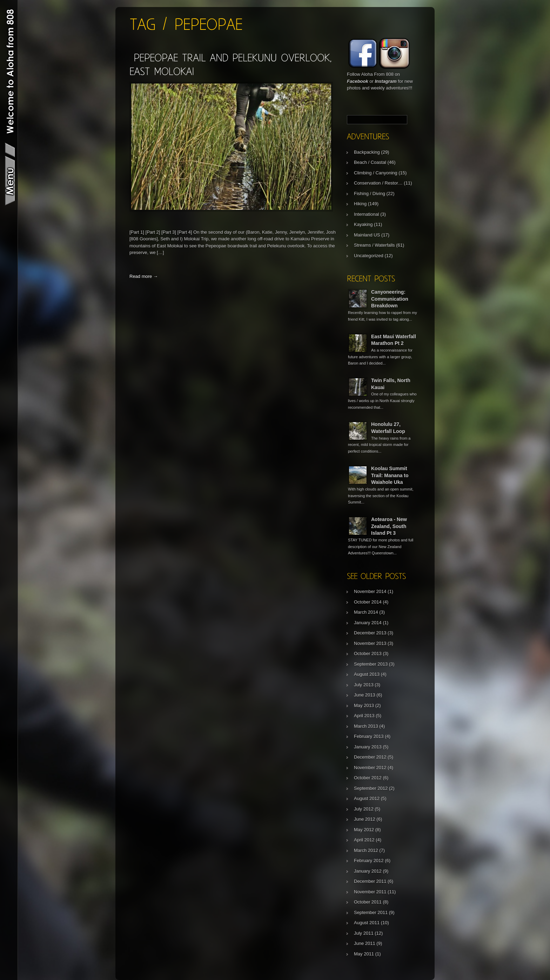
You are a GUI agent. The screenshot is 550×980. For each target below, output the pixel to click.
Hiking (360, 204)
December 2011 (370, 881)
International (367, 214)
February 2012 (369, 861)
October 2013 (368, 654)
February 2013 (369, 736)
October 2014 (368, 602)
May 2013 (364, 705)
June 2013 (365, 695)
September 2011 (371, 912)
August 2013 (367, 674)
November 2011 (370, 892)
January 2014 (368, 623)
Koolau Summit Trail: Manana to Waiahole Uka (390, 475)
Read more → (144, 276)
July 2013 (364, 685)
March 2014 (366, 612)
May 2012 (364, 830)
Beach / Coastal (370, 162)
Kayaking (363, 224)
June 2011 (365, 943)
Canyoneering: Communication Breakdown (390, 299)
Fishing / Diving (370, 194)
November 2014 (370, 591)
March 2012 (366, 850)
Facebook (358, 81)
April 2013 (364, 716)
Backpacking (367, 152)
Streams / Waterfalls (374, 245)
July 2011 (364, 933)
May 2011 (364, 954)
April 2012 (364, 840)
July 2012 (364, 809)
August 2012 (367, 798)
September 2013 (371, 664)
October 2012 (368, 778)
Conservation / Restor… (378, 183)
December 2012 (370, 757)
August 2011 (367, 923)
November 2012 (370, 768)
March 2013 (366, 726)
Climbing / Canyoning (376, 173)
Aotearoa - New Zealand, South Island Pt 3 (389, 526)
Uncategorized (369, 256)
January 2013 (368, 747)
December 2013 (370, 633)
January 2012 (368, 871)
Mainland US (367, 235)
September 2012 (371, 788)
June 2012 (365, 819)
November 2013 (370, 643)
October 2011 (368, 902)
